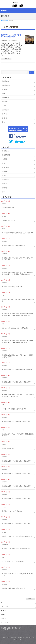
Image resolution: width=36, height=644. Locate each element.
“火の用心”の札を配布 (9, 220)
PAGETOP (30, 599)
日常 (3, 122)
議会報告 (3, 619)
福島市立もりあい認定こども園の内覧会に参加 (16, 549)
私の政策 (3, 611)
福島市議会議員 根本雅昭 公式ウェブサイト (20, 638)
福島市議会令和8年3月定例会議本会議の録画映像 (17, 369)
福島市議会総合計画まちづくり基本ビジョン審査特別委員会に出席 (18, 356)
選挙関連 (5, 114)
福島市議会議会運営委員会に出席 (12, 287)
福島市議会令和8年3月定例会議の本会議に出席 (16, 382)
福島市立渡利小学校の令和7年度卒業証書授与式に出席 (18, 300)
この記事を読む (6, 59)
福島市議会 (5, 81)
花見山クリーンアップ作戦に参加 (12, 511)
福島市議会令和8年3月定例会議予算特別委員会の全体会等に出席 (18, 259)
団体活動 (14, 41)
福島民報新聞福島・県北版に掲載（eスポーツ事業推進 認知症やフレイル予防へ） (18, 395)
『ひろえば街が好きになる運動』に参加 (14, 409)
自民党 (4, 106)
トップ (3, 602)
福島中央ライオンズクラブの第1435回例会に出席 (17, 536)
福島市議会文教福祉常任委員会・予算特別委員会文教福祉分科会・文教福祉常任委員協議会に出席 (18, 273)
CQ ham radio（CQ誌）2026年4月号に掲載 (15, 328)
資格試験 (5, 118)
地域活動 (5, 89)
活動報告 (3, 615)
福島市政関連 (6, 85)
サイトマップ (5, 623)
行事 (3, 93)
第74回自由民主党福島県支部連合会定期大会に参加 (18, 233)
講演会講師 (5, 110)
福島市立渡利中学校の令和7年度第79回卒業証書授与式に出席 (18, 435)
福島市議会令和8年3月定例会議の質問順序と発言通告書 (18, 575)
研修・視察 (5, 97)
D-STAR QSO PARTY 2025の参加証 (13, 561)
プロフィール (5, 606)
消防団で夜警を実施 (8, 208)
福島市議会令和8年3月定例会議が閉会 (14, 245)
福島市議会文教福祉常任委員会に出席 (14, 588)
